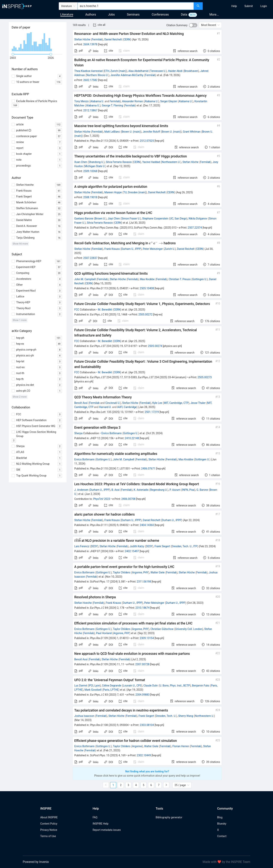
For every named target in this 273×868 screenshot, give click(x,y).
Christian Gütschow (162, 629)
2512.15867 (90, 110)
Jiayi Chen (114, 219)
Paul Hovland (104, 633)
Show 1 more (20, 320)
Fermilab (97, 39)
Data (184, 15)
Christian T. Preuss (180, 279)
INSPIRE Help (100, 824)
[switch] (193, 25)
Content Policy (49, 824)
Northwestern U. (204, 716)
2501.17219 (152, 412)
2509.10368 (90, 171)
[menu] (238, 6)
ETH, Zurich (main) (115, 71)
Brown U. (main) (131, 132)
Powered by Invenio (36, 862)
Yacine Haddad (151, 162)
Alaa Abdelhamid (138, 71)
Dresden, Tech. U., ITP (185, 546)
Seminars (133, 15)
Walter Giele (158, 572)
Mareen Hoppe (113, 192)
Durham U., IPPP (131, 249)
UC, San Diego (178, 219)
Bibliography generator (169, 817)
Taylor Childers (122, 572)
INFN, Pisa (188, 490)
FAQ (95, 817)
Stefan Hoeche (83, 603)
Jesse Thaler (198, 403)
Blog (220, 817)
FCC (77, 310)
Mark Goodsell (93, 690)
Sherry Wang (186, 716)
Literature (67, 15)
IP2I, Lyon (94, 686)
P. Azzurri (175, 490)
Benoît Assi (81, 403)
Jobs (111, 15)
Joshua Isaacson (84, 716)
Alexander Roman (133, 101)
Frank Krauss (112, 249)
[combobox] (136, 6)
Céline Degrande (112, 686)
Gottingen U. (200, 279)
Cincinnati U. (113, 403)
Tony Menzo (82, 101)
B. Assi (116, 490)
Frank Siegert (162, 546)
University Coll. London (189, 629)
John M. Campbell (85, 279)
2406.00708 (128, 499)
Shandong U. (96, 162)
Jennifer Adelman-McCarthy (127, 75)
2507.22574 (195, 228)
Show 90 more (20, 244)
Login (264, 6)
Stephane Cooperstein (155, 219)
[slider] (13, 54)
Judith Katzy (137, 546)
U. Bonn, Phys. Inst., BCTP (175, 686)
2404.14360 (147, 525)
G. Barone (202, 490)
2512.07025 (147, 141)
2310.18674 (142, 608)
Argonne (137, 746)
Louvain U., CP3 (132, 686)
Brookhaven (191, 71)
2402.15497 (132, 551)
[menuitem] (234, 6)
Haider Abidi (175, 71)
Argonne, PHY (140, 572)
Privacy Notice (49, 830)
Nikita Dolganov (198, 219)
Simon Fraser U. (131, 219)
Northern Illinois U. (97, 75)
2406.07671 (148, 469)
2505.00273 (205, 377)
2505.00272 (146, 314)
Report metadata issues (107, 830)
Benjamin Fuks (201, 686)
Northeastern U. (171, 162)
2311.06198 (144, 582)
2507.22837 (90, 258)
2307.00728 (142, 664)
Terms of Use (48, 836)
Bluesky (222, 824)
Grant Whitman (192, 132)
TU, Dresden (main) (135, 192)
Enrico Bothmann (112, 433)
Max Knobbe (147, 279)
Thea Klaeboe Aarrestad (88, 71)
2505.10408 (147, 288)
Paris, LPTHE (111, 690)
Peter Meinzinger (153, 249)
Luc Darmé (81, 686)
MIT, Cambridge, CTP (176, 403)
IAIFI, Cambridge (127, 407)
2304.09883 (142, 695)
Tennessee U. (158, 71)
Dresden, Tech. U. (166, 716)
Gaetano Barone (84, 219)
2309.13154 (147, 638)
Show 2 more (20, 397)
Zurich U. (170, 249)
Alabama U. (97, 101)
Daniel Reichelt (113, 39)
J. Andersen (81, 490)
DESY (94, 546)
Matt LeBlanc (112, 132)
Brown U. (100, 219)
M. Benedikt (105, 310)
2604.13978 (90, 44)
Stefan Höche (82, 39)
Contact (222, 836)
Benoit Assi (81, 659)
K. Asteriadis (141, 490)
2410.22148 (132, 438)
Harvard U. (105, 407)
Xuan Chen (81, 162)
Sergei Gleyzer (169, 101)
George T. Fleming (112, 105)
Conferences (160, 15)
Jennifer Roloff (151, 132)
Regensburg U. (159, 490)
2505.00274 (155, 346)
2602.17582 (90, 80)
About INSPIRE (49, 817)
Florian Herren (181, 746)
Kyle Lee (157, 403)
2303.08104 (147, 725)
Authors (91, 15)
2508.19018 (90, 197)
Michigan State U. (95, 166)
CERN (127, 39)
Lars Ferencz (82, 546)
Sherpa (78, 433)
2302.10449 (144, 755)
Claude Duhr (151, 686)
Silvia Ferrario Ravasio (119, 162)
